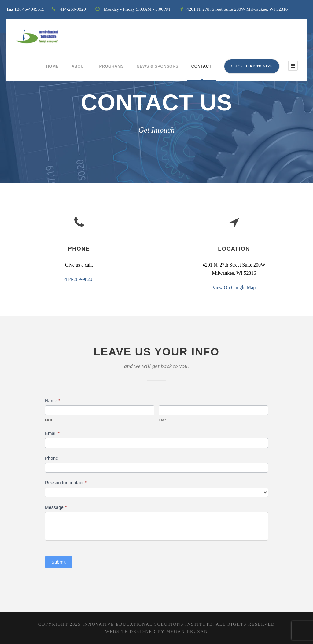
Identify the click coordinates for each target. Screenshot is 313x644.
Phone (52, 458)
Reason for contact (66, 482)
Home (52, 66)
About (79, 66)
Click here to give (252, 66)
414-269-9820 (78, 279)
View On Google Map (234, 288)
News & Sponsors (158, 66)
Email (52, 433)
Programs (111, 66)
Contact (201, 66)
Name (53, 401)
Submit (59, 562)
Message (56, 507)
